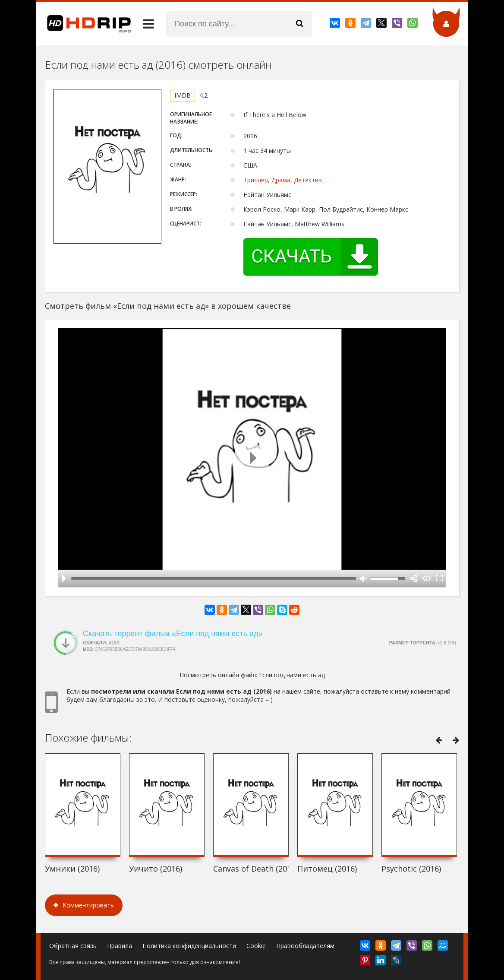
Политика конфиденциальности (189, 946)
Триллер (256, 180)
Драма (281, 180)
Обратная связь (73, 946)
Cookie (256, 946)
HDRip (84, 24)
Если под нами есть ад (292, 675)
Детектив (308, 180)
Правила (120, 946)
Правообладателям (305, 946)
